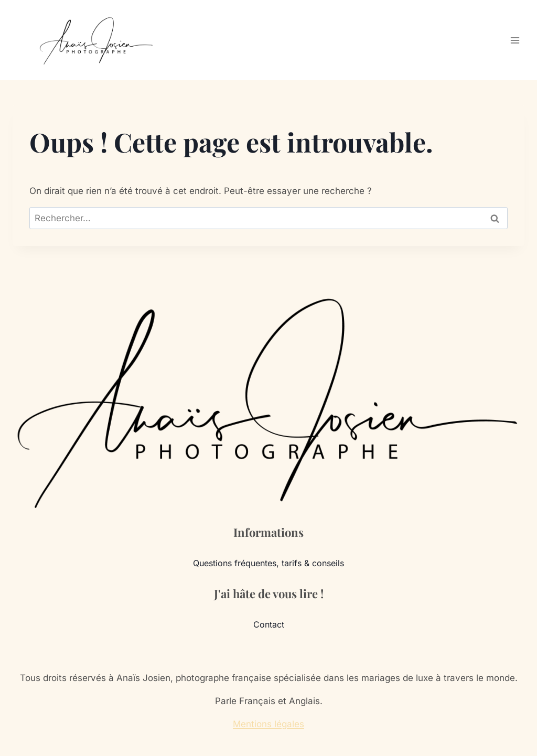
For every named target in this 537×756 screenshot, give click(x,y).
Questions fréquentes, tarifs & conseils (268, 563)
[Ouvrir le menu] (515, 40)
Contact (269, 624)
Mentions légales (268, 724)
